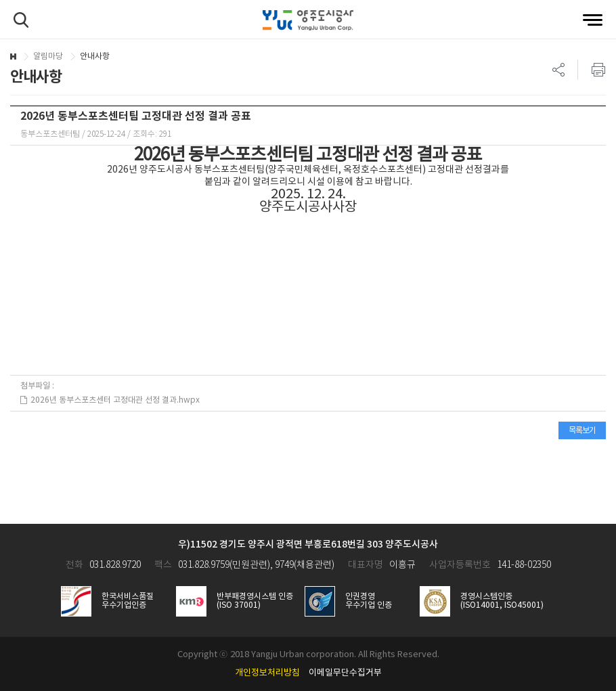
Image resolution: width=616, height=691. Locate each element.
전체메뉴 (593, 20)
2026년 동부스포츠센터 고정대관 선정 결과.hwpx (110, 400)
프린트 (592, 70)
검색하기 (21, 20)
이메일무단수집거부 (345, 673)
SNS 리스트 (559, 70)
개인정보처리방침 (267, 673)
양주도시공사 (308, 20)
